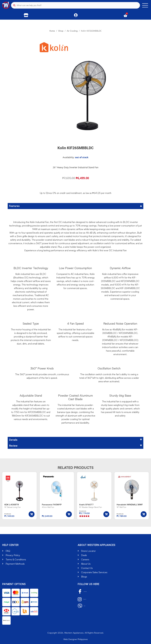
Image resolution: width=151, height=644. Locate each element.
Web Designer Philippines (76, 639)
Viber (84, 606)
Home (52, 31)
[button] (32, 514)
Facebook (86, 592)
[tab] (75, 206)
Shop (61, 31)
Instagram (86, 599)
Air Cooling (72, 31)
